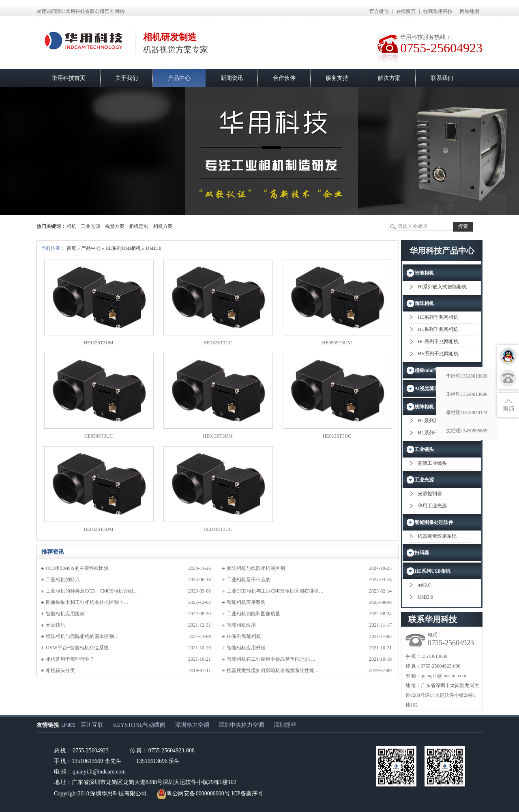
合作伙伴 (284, 78)
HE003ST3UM (98, 529)
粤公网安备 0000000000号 (193, 794)
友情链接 (48, 725)
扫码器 (422, 553)
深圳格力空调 (192, 725)
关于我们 (127, 78)
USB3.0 (153, 248)
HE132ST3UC (218, 343)
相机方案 (163, 226)
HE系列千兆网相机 (438, 317)
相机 (71, 226)
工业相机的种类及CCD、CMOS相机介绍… (92, 591)
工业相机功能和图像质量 (253, 614)
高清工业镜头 (432, 463)
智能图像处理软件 (434, 522)
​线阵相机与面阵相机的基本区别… (82, 636)
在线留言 (406, 11)
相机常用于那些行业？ (70, 659)
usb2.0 (424, 585)
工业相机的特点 (63, 580)
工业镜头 (424, 449)
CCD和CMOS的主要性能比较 (77, 568)
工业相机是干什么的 (249, 580)
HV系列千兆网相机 (438, 354)
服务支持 (337, 78)
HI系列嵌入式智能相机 (442, 287)
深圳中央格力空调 (241, 725)
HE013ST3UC (337, 436)
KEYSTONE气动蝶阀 (139, 725)
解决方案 (389, 78)
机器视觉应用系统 (437, 536)
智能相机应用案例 (246, 602)
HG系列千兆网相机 (438, 342)
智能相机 (424, 273)
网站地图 (470, 11)
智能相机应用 (241, 625)
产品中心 (179, 78)
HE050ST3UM (337, 343)
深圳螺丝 (285, 725)
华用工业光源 (432, 506)
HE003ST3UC (218, 529)
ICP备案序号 (247, 794)
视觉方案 (115, 226)
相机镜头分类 (60, 670)
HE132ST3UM (98, 343)
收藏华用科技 (438, 11)
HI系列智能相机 (244, 636)
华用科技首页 (69, 78)
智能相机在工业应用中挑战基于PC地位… (271, 659)
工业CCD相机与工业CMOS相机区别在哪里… (275, 591)
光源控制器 (430, 494)
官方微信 (379, 11)
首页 (71, 248)
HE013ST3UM (218, 436)
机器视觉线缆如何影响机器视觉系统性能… (273, 670)
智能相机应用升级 (246, 648)
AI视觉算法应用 (432, 389)
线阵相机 (424, 407)
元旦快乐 (56, 625)
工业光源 (90, 226)
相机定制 (139, 226)
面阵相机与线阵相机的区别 (256, 568)
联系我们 (442, 78)
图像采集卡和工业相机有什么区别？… (87, 602)
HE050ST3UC (99, 436)
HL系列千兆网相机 (438, 329)
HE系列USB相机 (123, 248)
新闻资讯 (232, 78)
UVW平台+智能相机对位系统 (77, 648)
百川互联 (92, 725)
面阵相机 (424, 303)
